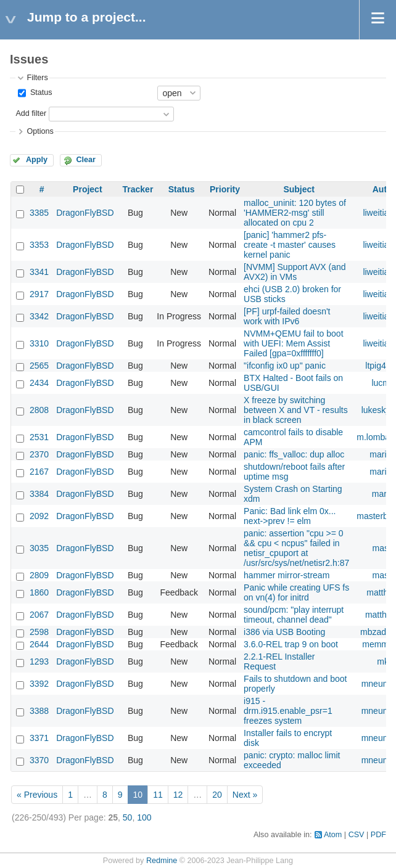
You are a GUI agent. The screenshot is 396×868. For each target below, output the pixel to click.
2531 (39, 437)
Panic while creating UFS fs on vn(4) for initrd (296, 592)
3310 (39, 343)
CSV (357, 835)
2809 (39, 575)
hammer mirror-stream (287, 575)
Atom (333, 835)
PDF (378, 835)
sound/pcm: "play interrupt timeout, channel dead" (294, 615)
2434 (39, 383)
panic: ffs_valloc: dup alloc (294, 454)
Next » (245, 795)
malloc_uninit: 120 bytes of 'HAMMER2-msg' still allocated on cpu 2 (295, 213)
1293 (39, 661)
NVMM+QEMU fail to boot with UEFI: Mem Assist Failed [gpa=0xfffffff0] (293, 343)
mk (383, 661)
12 (178, 795)
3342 (39, 316)
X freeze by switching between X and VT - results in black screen (296, 410)
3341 (39, 272)
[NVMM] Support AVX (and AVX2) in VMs (295, 272)
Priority (225, 189)
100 (144, 817)
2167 (39, 472)
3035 (39, 548)
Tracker (138, 189)
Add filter (31, 113)
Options (40, 131)
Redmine (162, 861)
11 (158, 795)
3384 (39, 494)
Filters (37, 78)
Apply (37, 160)
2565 (39, 366)
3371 (39, 738)
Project (87, 189)
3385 (39, 213)
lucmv (383, 383)
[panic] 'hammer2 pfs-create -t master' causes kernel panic (290, 245)
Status (40, 92)
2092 (39, 516)
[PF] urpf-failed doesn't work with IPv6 (287, 316)
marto (383, 494)
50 (128, 817)
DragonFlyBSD (85, 213)
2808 (39, 410)
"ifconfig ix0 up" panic (285, 366)
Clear (86, 160)
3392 (39, 684)
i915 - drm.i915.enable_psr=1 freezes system (288, 711)
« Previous (37, 795)
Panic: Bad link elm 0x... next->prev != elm (290, 516)
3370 (39, 760)
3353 (39, 245)
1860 (39, 592)
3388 (39, 711)
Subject (299, 189)
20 (217, 795)
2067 (39, 615)
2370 (39, 454)
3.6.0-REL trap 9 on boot (291, 644)
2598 (39, 632)
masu (383, 548)
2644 (39, 644)
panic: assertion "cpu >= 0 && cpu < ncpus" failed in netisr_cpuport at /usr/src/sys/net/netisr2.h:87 (296, 548)
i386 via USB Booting (284, 632)
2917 (39, 294)
